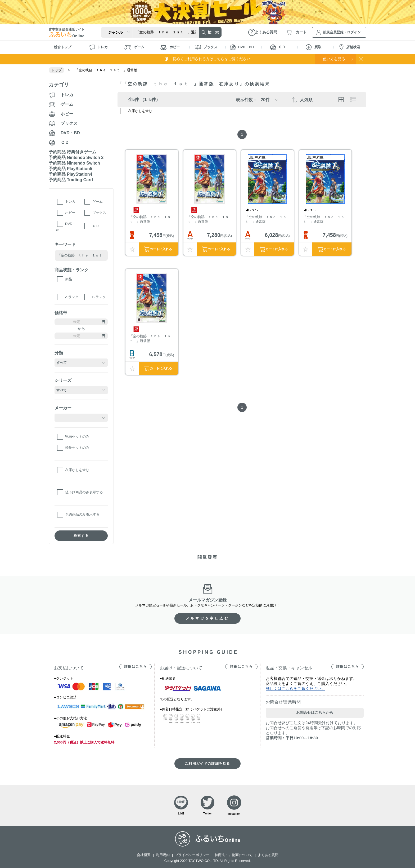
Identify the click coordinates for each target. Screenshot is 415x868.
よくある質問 (268, 855)
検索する (81, 536)
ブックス (206, 47)
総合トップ (63, 47)
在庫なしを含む (77, 470)
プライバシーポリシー (192, 855)
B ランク (99, 297)
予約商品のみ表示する (82, 514)
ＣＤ (278, 47)
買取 (313, 47)
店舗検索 (350, 47)
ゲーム (134, 47)
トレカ (98, 47)
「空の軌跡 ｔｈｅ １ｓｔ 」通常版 (150, 219)
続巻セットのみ (77, 448)
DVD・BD (242, 47)
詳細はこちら (136, 666)
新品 (69, 279)
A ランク (72, 297)
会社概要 (144, 855)
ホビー (170, 47)
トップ (57, 70)
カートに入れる (161, 249)
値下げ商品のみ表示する (84, 492)
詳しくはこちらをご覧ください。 (296, 688)
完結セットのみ (77, 437)
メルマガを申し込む (207, 618)
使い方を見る (334, 59)
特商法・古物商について (234, 855)
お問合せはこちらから (315, 712)
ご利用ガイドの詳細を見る (207, 763)
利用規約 (163, 855)
